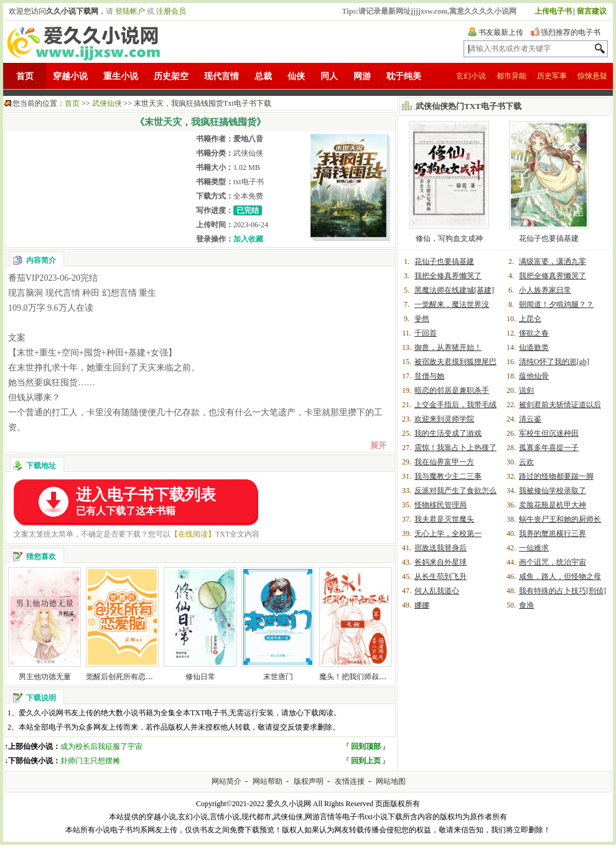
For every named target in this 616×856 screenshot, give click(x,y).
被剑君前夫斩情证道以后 (560, 405)
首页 (25, 76)
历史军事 (552, 76)
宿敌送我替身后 (441, 548)
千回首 (426, 333)
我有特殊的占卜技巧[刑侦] (562, 591)
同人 (329, 76)
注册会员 (171, 11)
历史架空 (171, 76)
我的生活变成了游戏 (448, 433)
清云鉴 (530, 419)
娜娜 (422, 605)
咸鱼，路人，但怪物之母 (560, 576)
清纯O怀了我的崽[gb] (554, 362)
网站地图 (391, 781)
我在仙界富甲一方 (444, 462)
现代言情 (222, 76)
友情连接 (350, 781)
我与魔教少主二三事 (448, 476)
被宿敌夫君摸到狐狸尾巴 (455, 362)
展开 (378, 445)
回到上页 (366, 761)
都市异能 (511, 76)
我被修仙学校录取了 (553, 491)
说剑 (526, 390)
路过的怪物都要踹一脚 (556, 476)
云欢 (526, 462)
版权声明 (309, 781)
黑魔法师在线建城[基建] (454, 290)
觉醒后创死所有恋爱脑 (123, 677)
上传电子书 (553, 11)
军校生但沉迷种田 (549, 433)
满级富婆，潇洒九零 (553, 261)
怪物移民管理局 (441, 505)
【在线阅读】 (193, 534)
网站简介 (226, 781)
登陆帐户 (130, 11)
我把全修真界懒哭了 (448, 276)
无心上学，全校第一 (448, 534)
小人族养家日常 (545, 290)
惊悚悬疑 (592, 76)
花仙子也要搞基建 (549, 238)
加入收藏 (248, 239)
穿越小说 (70, 76)
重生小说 (121, 76)
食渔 (526, 605)
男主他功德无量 (45, 677)
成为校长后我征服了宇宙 (101, 746)
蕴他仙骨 (534, 376)
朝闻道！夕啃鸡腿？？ (556, 304)
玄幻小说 (471, 76)
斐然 (422, 319)
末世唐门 (278, 677)
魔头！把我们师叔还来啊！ (364, 677)
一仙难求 (534, 548)
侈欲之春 (534, 333)
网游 (362, 76)
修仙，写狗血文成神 (449, 238)
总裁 (263, 76)
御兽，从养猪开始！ (448, 347)
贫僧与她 (429, 376)
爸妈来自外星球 (441, 562)
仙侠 (296, 76)
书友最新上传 (501, 32)
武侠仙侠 (107, 103)
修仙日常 (200, 677)
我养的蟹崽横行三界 (553, 534)
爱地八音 (248, 139)
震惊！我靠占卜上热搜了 (455, 448)
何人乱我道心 (437, 591)
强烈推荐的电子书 (571, 32)
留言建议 (592, 11)
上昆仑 (530, 319)
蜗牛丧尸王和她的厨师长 (560, 519)
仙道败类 (534, 347)
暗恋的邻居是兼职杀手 (452, 390)
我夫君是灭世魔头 (444, 519)
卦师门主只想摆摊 (90, 761)
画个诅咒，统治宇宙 (553, 562)
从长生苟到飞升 (441, 576)
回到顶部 (366, 746)
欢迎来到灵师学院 (444, 419)
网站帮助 (268, 781)
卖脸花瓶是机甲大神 (553, 505)
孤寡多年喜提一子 (549, 448)
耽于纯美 (404, 76)
